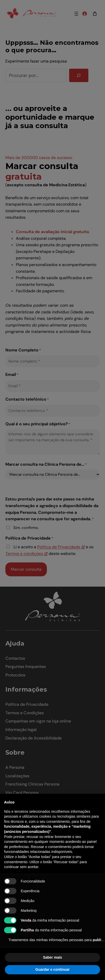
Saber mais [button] (53, 957)
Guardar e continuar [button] (52, 969)
